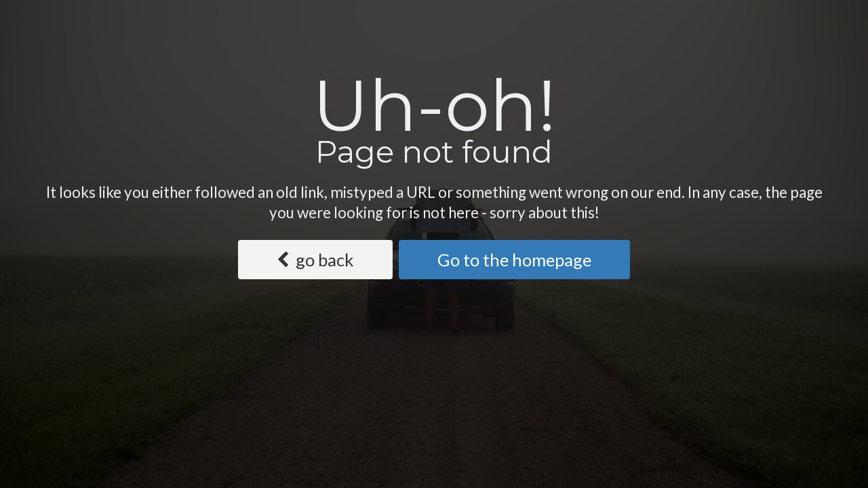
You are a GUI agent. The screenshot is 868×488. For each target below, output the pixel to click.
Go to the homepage (514, 260)
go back (315, 260)
